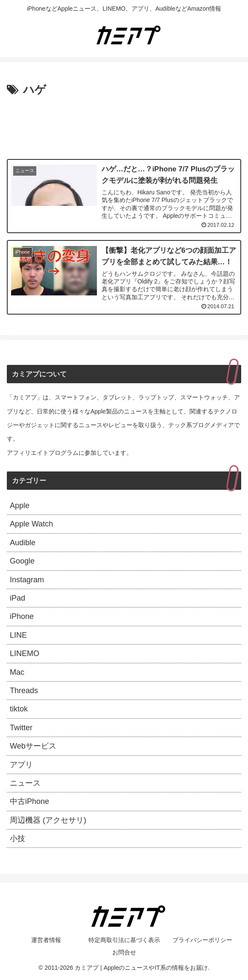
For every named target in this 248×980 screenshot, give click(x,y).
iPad (18, 598)
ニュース (25, 783)
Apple (20, 506)
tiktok (19, 709)
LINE (18, 635)
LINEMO (25, 653)
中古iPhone (29, 801)
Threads (24, 691)
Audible (23, 543)
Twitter (21, 728)
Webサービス (33, 746)
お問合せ (124, 952)
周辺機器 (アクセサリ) (48, 820)
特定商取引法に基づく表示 (124, 940)
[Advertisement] (124, 125)
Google (22, 561)
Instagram (27, 580)
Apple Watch (31, 524)
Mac (17, 672)
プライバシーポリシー (202, 940)
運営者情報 (46, 940)
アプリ (21, 765)
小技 (18, 838)
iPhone (22, 616)
